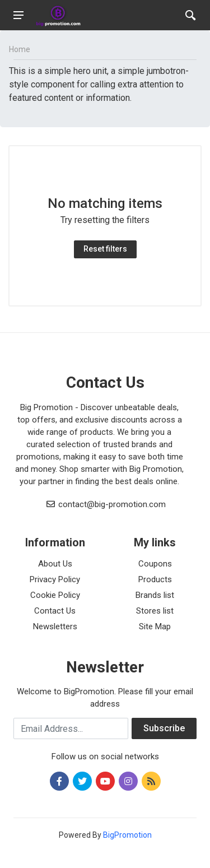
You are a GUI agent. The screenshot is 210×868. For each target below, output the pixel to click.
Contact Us (55, 611)
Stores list (155, 611)
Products (155, 579)
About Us (55, 564)
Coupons (155, 564)
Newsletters (55, 626)
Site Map (155, 626)
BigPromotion (127, 835)
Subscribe (164, 728)
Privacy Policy (55, 579)
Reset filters (105, 249)
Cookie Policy (55, 595)
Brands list (155, 595)
